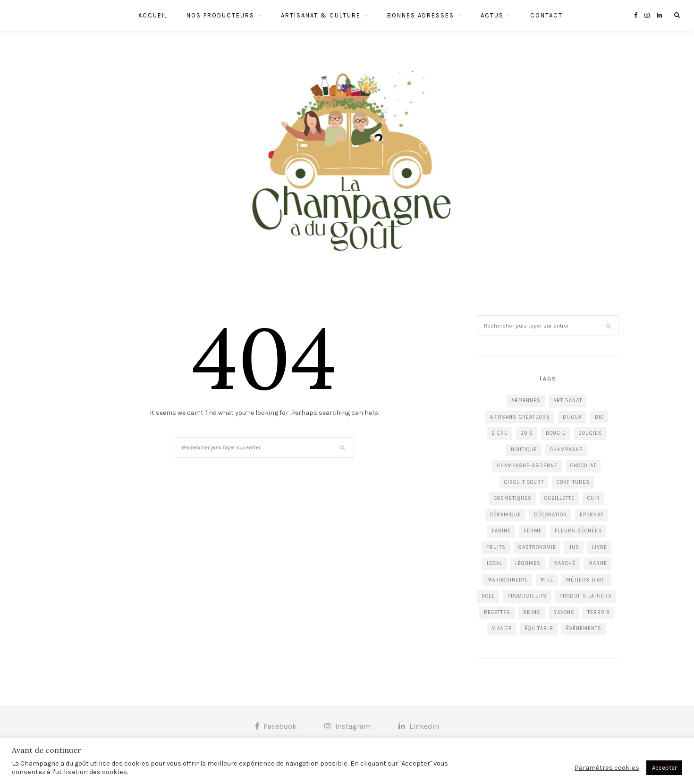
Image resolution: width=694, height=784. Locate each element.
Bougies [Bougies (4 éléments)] (590, 433)
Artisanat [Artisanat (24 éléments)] (568, 400)
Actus (492, 15)
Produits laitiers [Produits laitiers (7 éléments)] (586, 596)
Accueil (153, 15)
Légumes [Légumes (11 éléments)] (528, 563)
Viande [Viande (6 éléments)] (502, 628)
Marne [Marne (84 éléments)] (598, 563)
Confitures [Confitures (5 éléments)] (573, 482)
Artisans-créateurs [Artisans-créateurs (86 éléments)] (520, 417)
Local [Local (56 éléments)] (495, 563)
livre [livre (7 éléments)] (600, 547)
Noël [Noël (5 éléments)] (488, 596)
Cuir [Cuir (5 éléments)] (594, 498)
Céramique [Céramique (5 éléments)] (506, 515)
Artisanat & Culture (321, 15)
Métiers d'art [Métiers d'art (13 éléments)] (586, 580)
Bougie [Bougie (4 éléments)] (556, 433)
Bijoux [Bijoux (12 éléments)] (572, 417)
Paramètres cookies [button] (607, 768)
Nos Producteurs (220, 15)
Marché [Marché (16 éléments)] (564, 563)
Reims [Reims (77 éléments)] (532, 612)
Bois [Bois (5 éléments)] (527, 433)
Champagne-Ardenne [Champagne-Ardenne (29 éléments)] (527, 466)
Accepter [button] (664, 768)
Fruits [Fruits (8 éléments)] (496, 547)
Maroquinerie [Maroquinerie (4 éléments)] (508, 580)
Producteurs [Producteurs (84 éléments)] (527, 596)
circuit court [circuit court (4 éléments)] (524, 482)
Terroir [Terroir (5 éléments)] (599, 612)
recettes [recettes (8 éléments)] (497, 612)
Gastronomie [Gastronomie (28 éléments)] (537, 547)
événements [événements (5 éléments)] (584, 628)
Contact (546, 15)
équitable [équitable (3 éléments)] (539, 628)
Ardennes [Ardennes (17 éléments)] (526, 400)
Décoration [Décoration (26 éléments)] (550, 515)
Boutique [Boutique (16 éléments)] (524, 450)
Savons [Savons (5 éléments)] (564, 612)
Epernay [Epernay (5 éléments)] (592, 515)
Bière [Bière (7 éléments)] (499, 433)
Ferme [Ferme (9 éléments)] (533, 531)
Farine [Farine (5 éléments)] (501, 531)
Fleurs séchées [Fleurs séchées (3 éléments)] (578, 531)
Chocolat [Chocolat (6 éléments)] (583, 466)
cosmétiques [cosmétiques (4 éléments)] (513, 498)
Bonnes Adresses (421, 15)
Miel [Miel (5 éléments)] (547, 580)
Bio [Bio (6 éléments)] (599, 417)
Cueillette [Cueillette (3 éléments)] (559, 498)
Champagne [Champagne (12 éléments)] (566, 450)
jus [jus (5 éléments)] (574, 547)
